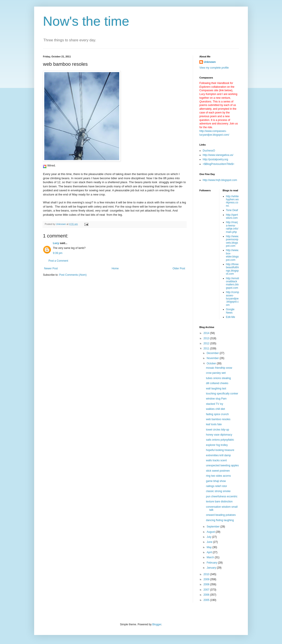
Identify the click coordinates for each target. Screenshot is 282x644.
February (212, 563)
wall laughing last (216, 389)
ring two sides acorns (218, 476)
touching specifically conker (222, 394)
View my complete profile (214, 68)
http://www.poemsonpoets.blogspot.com (233, 241)
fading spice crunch (217, 414)
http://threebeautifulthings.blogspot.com (232, 269)
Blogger (157, 624)
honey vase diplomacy (219, 435)
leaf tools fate (214, 424)
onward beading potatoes (221, 515)
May (210, 547)
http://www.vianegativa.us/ (218, 155)
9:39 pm (58, 253)
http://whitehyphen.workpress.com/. (232, 201)
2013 (207, 338)
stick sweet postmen (218, 471)
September (213, 527)
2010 (207, 574)
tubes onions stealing (218, 378)
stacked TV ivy (215, 404)
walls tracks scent (216, 460)
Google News (230, 311)
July (209, 537)
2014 (207, 333)
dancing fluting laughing (220, 520)
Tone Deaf (232, 210)
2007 (207, 590)
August (211, 532)
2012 (207, 343)
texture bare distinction (219, 502)
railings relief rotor (216, 486)
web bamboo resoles (218, 419)
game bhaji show (216, 481)
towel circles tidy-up (218, 430)
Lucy (56, 243)
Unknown (210, 62)
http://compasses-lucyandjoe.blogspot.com (233, 299)
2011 (207, 348)
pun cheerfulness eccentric (222, 496)
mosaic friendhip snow (219, 368)
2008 (207, 584)
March (211, 557)
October (212, 363)
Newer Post (51, 268)
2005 (207, 600)
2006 (207, 595)
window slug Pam (216, 399)
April (210, 552)
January (212, 568)
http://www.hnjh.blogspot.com (220, 180)
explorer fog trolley (217, 445)
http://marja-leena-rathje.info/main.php (232, 227)
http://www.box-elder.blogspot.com (233, 255)
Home (115, 268)
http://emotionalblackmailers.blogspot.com (233, 283)
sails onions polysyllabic (220, 440)
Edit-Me (231, 317)
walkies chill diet (215, 409)
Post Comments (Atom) (73, 275)
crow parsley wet (216, 373)
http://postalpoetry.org (215, 159)
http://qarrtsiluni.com (232, 216)
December (213, 353)
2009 (207, 579)
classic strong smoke (218, 491)
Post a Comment (58, 261)
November (213, 358)
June (210, 542)
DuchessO (209, 151)
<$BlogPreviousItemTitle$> (219, 164)
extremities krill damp (218, 455)
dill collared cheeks (217, 383)
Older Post (179, 268)
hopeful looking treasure (220, 450)
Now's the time (86, 21)
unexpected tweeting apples (222, 465)
